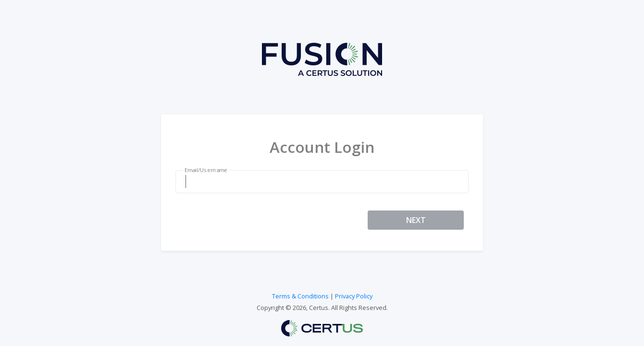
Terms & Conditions (300, 296)
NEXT (416, 220)
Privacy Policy (354, 296)
